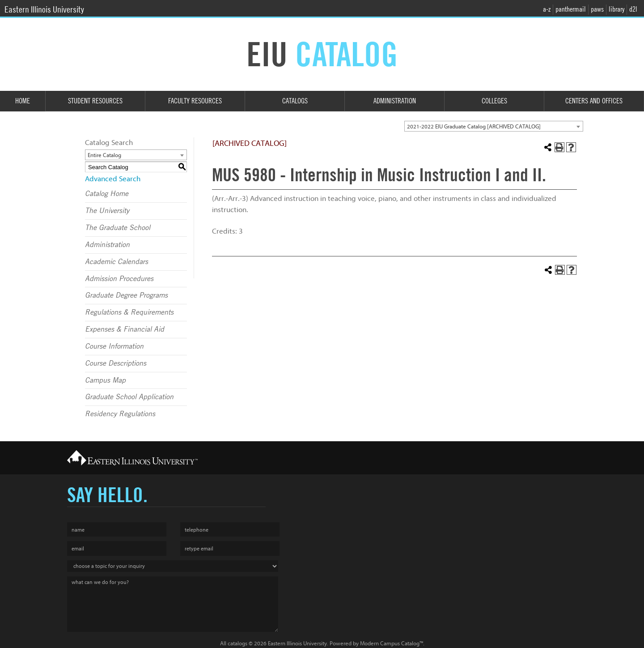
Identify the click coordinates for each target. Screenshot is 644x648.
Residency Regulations (120, 414)
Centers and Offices (594, 101)
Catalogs (295, 101)
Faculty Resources (195, 101)
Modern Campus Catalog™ (392, 643)
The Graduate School (118, 228)
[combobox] (494, 126)
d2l (633, 9)
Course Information (114, 346)
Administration (395, 101)
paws (597, 9)
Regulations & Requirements (129, 312)
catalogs (237, 643)
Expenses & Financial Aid (125, 329)
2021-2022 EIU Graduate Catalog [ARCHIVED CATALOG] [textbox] (474, 126)
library (616, 9)
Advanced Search (113, 179)
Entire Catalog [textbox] (104, 155)
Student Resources (95, 101)
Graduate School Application (129, 397)
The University (107, 211)
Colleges (494, 101)
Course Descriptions (116, 363)
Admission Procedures (119, 279)
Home (23, 101)
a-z (547, 9)
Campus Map (105, 380)
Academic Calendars (117, 262)
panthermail (571, 9)
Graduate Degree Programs (126, 295)
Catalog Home (107, 194)
